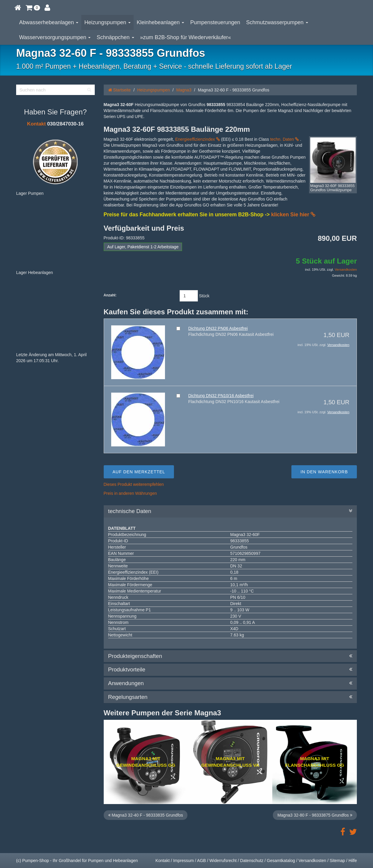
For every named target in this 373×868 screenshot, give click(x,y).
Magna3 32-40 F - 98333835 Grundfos (146, 815)
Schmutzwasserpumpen (277, 22)
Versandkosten (346, 270)
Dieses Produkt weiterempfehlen (134, 484)
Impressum (183, 861)
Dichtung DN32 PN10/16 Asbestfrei (221, 396)
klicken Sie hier (293, 215)
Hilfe (353, 861)
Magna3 (184, 90)
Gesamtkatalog (281, 861)
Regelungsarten (230, 697)
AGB (201, 861)
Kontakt (36, 124)
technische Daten (230, 511)
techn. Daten (285, 139)
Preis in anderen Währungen (130, 493)
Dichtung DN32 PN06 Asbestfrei (218, 328)
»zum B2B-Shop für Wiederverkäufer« (186, 37)
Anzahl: (110, 295)
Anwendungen (230, 683)
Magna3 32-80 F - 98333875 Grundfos (315, 815)
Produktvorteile (230, 670)
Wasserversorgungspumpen (55, 37)
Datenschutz (252, 861)
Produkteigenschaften (230, 656)
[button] (33, 7)
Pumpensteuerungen (215, 22)
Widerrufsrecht (223, 861)
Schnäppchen (115, 37)
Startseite (120, 90)
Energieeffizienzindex (198, 139)
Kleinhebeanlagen (160, 22)
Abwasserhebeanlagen (49, 22)
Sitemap (337, 861)
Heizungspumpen (107, 22)
